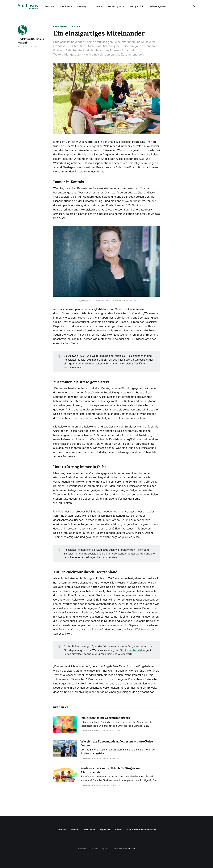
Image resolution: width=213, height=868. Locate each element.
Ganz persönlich (137, 6)
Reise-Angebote (158, 6)
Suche (118, 830)
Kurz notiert (98, 6)
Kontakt (74, 830)
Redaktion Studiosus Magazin (31, 41)
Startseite (49, 6)
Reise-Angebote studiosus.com (141, 830)
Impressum (105, 830)
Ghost (132, 849)
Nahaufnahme (66, 6)
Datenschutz (89, 830)
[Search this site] (194, 7)
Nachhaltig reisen (117, 6)
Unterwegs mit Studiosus (66, 26)
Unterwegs (82, 6)
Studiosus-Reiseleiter (132, 650)
